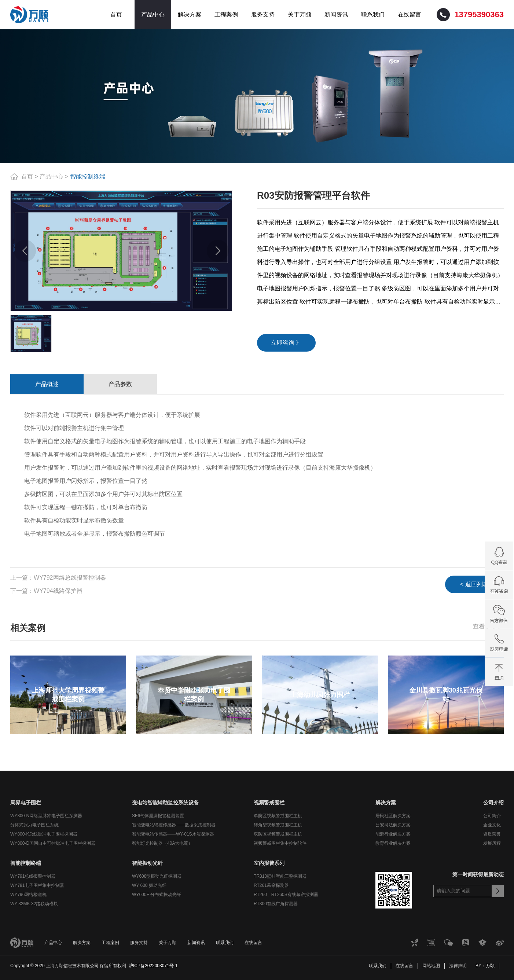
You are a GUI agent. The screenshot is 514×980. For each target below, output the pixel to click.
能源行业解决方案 (393, 834)
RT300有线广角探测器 (276, 904)
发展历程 (492, 843)
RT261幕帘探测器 (271, 885)
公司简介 (492, 816)
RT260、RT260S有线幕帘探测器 (286, 895)
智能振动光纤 (147, 863)
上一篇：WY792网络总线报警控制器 (58, 578)
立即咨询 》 (286, 343)
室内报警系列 (269, 863)
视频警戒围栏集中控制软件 (280, 843)
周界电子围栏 (26, 803)
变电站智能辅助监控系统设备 (165, 803)
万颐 (490, 966)
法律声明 (458, 966)
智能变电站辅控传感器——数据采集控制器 (174, 825)
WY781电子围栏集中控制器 (37, 885)
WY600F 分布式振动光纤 (157, 895)
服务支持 (263, 14)
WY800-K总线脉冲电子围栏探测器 (44, 834)
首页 (116, 14)
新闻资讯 (336, 14)
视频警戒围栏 (269, 803)
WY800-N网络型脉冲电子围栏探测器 (46, 816)
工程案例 (226, 14)
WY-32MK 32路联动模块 (34, 904)
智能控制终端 (88, 177)
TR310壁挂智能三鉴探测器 (280, 876)
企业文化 (492, 825)
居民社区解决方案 (393, 816)
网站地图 (431, 966)
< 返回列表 (474, 584)
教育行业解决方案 (393, 843)
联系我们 (373, 14)
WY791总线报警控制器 (33, 876)
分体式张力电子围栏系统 (34, 825)
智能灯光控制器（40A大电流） (162, 843)
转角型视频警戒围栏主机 (278, 825)
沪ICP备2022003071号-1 (153, 966)
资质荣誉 (492, 834)
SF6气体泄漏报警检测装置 (158, 816)
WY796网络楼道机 (28, 895)
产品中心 (153, 14)
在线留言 (410, 14)
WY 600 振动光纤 (149, 885)
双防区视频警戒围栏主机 (278, 834)
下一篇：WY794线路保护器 (46, 591)
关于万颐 (300, 14)
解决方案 (190, 14)
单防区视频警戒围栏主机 (278, 816)
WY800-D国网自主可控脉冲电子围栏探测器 (53, 843)
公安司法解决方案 (393, 825)
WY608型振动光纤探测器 (157, 876)
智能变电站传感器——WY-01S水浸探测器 (173, 834)
